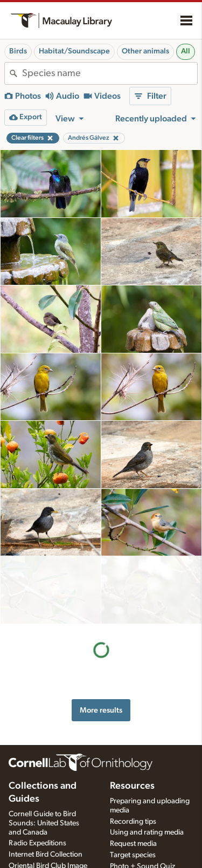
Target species (133, 844)
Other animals (145, 51)
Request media (133, 833)
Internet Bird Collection (46, 844)
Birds (18, 51)
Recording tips (133, 810)
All (186, 51)
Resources (132, 775)
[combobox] (110, 73)
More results (101, 642)
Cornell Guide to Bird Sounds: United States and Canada (44, 812)
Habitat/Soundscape (74, 51)
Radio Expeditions (37, 832)
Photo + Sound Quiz (142, 856)
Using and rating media (147, 822)
